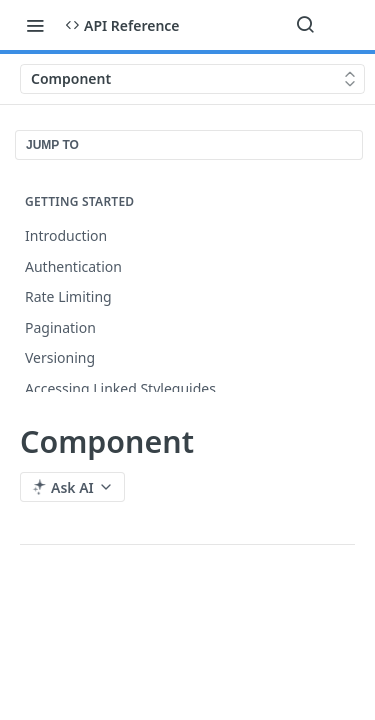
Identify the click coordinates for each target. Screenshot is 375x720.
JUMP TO (52, 145)
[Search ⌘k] (305, 25)
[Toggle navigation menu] (35, 25)
